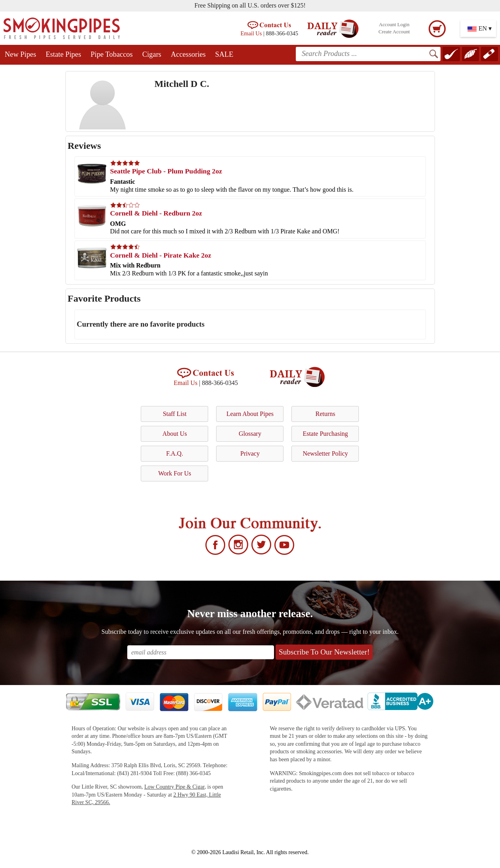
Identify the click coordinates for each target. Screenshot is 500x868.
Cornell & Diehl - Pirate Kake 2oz (161, 255)
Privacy (250, 453)
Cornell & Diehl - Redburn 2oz (156, 213)
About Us (175, 434)
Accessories (188, 54)
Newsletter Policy (325, 453)
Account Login (394, 25)
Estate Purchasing (325, 434)
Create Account (394, 32)
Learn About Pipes (250, 414)
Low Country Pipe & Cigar (174, 787)
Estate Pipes (63, 54)
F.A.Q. (175, 453)
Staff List (175, 414)
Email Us (251, 33)
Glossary (250, 434)
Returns (326, 414)
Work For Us (175, 473)
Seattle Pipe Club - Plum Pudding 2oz (166, 171)
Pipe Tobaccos (112, 54)
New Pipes (20, 54)
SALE (224, 54)
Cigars (152, 54)
